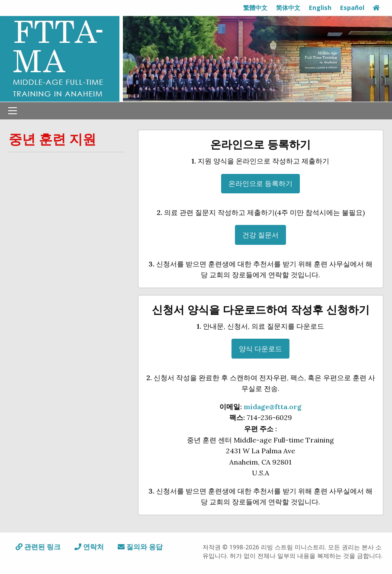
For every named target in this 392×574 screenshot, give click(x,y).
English (320, 8)
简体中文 (288, 8)
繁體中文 (255, 8)
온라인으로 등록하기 (260, 183)
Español (352, 8)
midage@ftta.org (273, 407)
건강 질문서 (260, 235)
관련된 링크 (38, 547)
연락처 (89, 547)
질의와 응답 (140, 547)
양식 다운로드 (260, 349)
